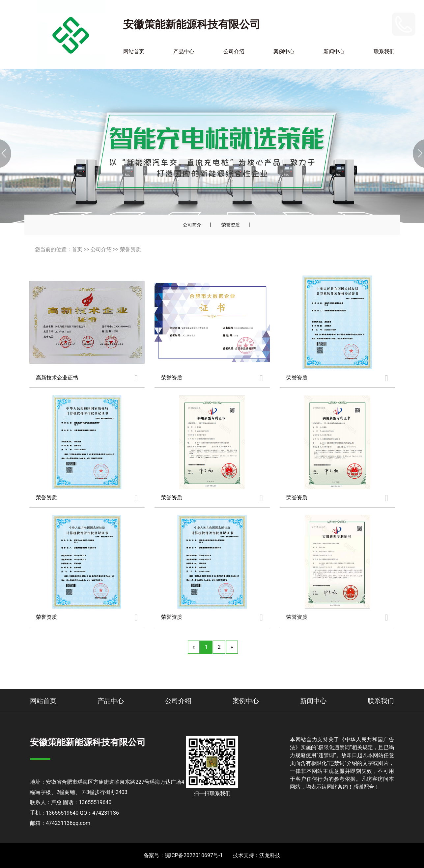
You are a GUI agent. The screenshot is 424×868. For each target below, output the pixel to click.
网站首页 (134, 52)
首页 (77, 249)
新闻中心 (334, 52)
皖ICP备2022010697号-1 (194, 855)
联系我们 (384, 52)
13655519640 (373, 24)
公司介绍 (234, 52)
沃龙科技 (270, 855)
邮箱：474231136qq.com (60, 823)
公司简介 (192, 225)
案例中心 (284, 52)
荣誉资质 (231, 225)
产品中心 (184, 52)
